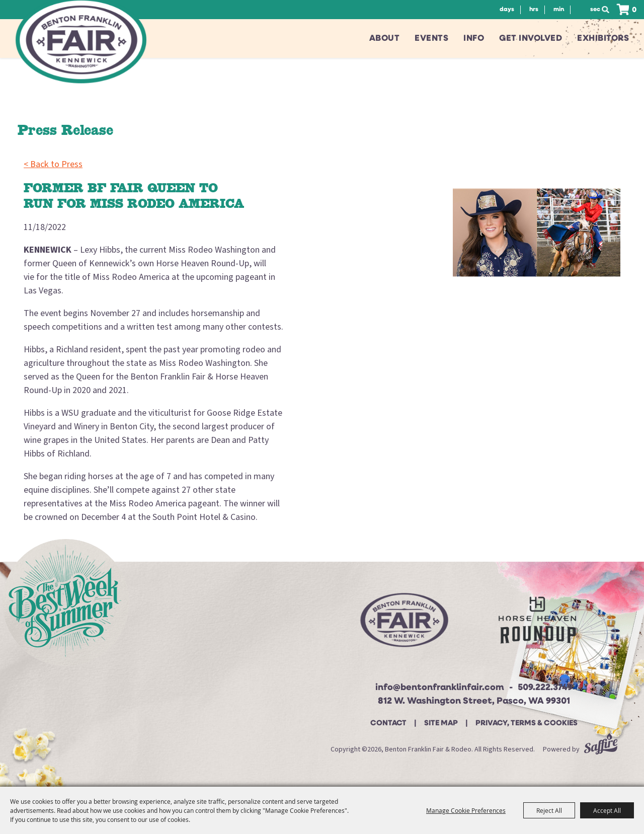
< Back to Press (53, 164)
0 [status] (634, 10)
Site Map (441, 724)
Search (608, 10)
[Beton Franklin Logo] (403, 624)
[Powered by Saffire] (601, 749)
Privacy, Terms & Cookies (527, 724)
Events (431, 39)
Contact (388, 724)
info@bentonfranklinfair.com (440, 688)
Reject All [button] (549, 810)
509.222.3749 (545, 688)
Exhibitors (603, 39)
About (385, 39)
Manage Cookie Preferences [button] (466, 810)
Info (474, 39)
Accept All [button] (607, 810)
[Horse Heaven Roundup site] (537, 624)
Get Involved (531, 39)
